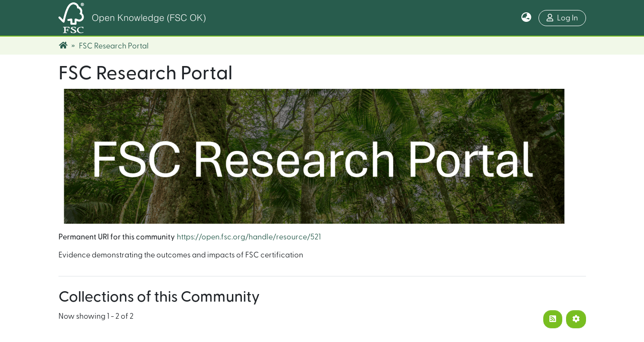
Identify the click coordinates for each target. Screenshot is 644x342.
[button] (526, 18)
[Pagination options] (576, 319)
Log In (562, 18)
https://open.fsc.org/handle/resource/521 (249, 237)
